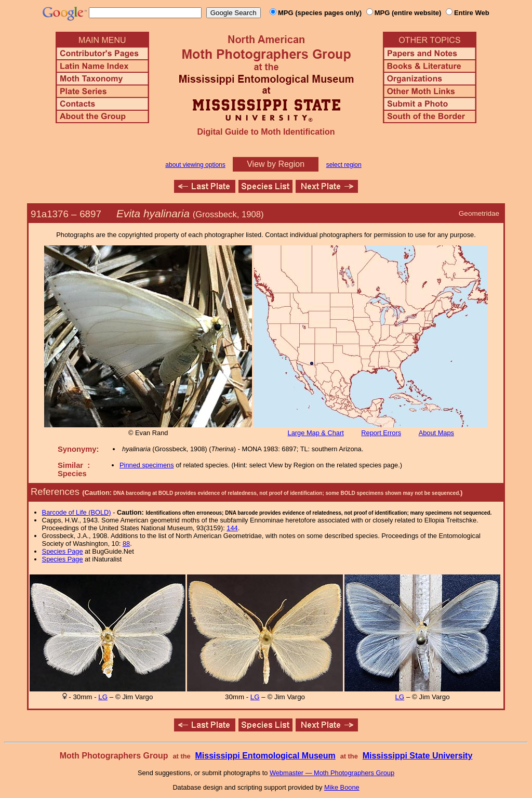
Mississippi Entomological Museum (265, 756)
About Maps (436, 433)
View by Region (276, 164)
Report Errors (381, 433)
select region (344, 165)
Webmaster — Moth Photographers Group (332, 773)
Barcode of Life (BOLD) (77, 512)
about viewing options (195, 165)
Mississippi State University (418, 756)
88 (126, 544)
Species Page (63, 551)
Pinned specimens (147, 465)
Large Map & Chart (316, 433)
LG (103, 697)
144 (232, 528)
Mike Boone (342, 787)
